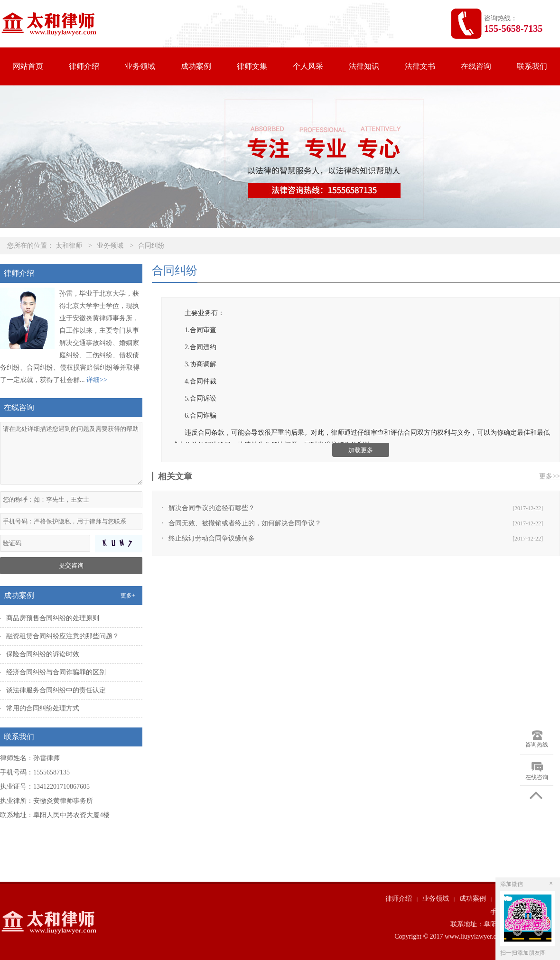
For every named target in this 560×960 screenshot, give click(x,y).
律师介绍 (84, 66)
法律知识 (364, 66)
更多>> (550, 476)
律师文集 (252, 66)
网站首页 (28, 66)
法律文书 (420, 66)
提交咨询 (71, 565)
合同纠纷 (151, 246)
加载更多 (361, 450)
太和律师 (69, 246)
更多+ (128, 596)
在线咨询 (476, 66)
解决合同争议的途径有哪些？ (212, 508)
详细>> (97, 380)
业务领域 (140, 66)
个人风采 (308, 66)
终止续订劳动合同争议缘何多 (212, 538)
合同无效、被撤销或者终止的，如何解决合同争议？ (245, 523)
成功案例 (196, 66)
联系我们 (532, 66)
